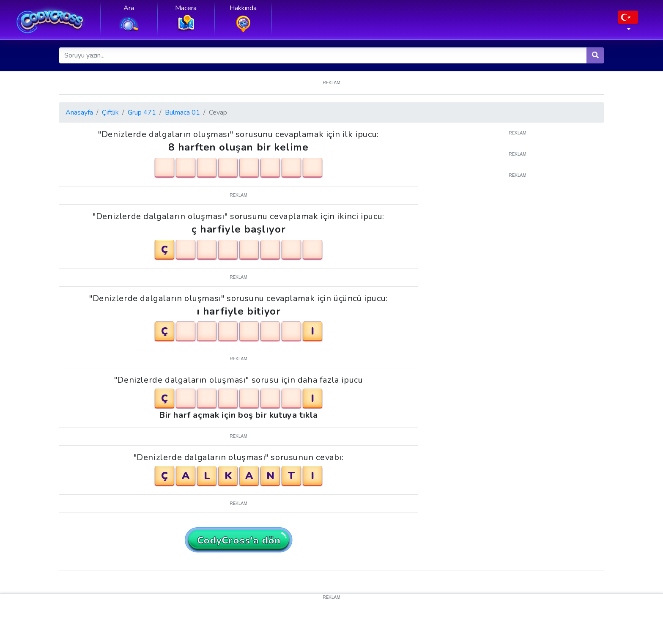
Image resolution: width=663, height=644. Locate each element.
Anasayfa (79, 112)
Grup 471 (142, 112)
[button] (628, 23)
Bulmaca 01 (182, 112)
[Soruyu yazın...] (323, 55)
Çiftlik (110, 112)
